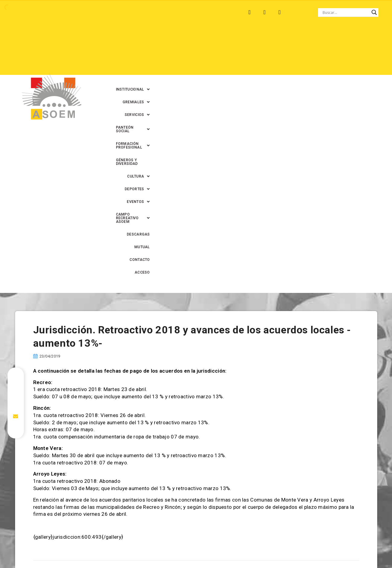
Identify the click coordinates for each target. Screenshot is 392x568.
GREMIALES (174, 39)
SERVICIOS (209, 39)
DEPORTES (222, 52)
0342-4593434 (314, 549)
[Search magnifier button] (374, 12)
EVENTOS (256, 52)
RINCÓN (120, 12)
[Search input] (346, 12)
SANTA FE (147, 12)
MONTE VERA (64, 12)
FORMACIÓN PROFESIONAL (307, 39)
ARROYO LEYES (25, 12)
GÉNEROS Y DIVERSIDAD (147, 52)
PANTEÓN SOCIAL (250, 39)
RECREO (95, 12)
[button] (134, 39)
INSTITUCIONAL (134, 39)
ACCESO (327, 64)
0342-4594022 (281, 549)
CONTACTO (300, 64)
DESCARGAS (245, 64)
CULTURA (189, 52)
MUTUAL (273, 64)
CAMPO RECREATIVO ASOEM (306, 52)
